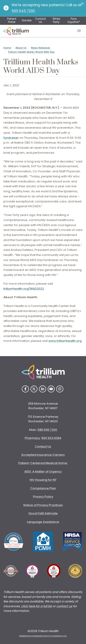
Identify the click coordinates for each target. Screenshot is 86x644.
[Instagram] (60, 389)
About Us (21, 48)
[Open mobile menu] (79, 31)
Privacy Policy (43, 497)
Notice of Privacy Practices (43, 505)
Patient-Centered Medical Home (43, 463)
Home (7, 48)
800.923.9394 (51, 438)
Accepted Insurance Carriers (43, 455)
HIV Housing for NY (43, 480)
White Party (56, 20)
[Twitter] (34, 389)
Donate (27, 20)
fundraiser (11, 138)
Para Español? (74, 20)
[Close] (82, 4)
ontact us (65, 606)
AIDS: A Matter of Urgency (43, 472)
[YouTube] (51, 389)
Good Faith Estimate (43, 513)
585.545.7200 (23, 11)
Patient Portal (12, 20)
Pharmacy (32, 438)
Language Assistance (43, 522)
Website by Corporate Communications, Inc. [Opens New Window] (43, 636)
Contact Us (40, 20)
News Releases (41, 48)
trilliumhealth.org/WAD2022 (24, 289)
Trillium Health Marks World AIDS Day (31, 52)
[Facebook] (25, 389)
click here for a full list (37, 606)
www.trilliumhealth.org (65, 341)
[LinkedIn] (43, 389)
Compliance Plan (43, 488)
